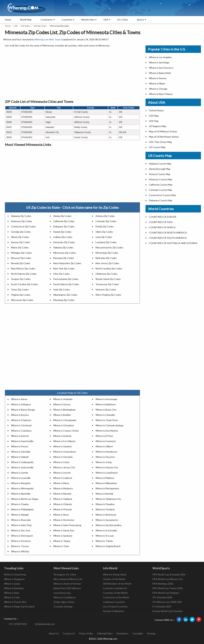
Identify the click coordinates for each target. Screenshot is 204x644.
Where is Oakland (63, 499)
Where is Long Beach (107, 473)
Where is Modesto (63, 488)
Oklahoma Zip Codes (106, 274)
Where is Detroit (20, 436)
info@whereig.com (45, 624)
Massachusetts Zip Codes (109, 247)
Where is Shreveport (22, 536)
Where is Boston (20, 415)
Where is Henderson (106, 452)
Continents (47, 20)
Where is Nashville (21, 494)
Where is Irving (104, 462)
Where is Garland (62, 446)
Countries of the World (115, 593)
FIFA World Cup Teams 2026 (167, 588)
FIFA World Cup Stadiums (166, 593)
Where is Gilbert (104, 446)
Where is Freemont (106, 441)
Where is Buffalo (62, 415)
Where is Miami (157, 83)
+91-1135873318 (18, 624)
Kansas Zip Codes (21, 242)
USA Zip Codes (40, 26)
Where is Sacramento (107, 520)
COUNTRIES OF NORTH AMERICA (168, 233)
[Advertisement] (72, 74)
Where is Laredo (20, 473)
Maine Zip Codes (20, 247)
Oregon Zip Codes (21, 279)
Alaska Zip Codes (62, 216)
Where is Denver (158, 78)
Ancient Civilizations (114, 611)
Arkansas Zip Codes (22, 221)
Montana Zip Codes (64, 258)
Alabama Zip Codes (21, 216)
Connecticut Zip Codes (23, 226)
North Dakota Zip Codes (24, 274)
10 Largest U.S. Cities (65, 574)
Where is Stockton (21, 541)
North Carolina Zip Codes (109, 268)
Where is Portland (105, 509)
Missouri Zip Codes (21, 258)
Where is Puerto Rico (15, 602)
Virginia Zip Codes (21, 295)
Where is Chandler (105, 415)
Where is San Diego (159, 62)
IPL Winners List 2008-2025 (167, 602)
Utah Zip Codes (62, 289)
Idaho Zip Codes (104, 232)
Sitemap (151, 633)
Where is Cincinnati (21, 425)
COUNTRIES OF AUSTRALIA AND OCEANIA (173, 243)
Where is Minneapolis (22, 488)
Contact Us (69, 633)
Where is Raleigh (20, 515)
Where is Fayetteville (22, 441)
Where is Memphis (21, 483)
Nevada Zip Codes (21, 263)
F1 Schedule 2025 (162, 606)
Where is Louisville (21, 478)
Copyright (138, 633)
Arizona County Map (160, 174)
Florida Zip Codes (105, 226)
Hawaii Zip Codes (62, 232)
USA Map (154, 116)
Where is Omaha (20, 504)
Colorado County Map (160, 190)
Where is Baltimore (106, 404)
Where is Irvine (61, 462)
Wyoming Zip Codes (64, 300)
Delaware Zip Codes (64, 226)
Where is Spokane (63, 536)
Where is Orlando (63, 504)
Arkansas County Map (161, 179)
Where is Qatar (12, 584)
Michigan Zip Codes (21, 253)
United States (156, 110)
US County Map (157, 147)
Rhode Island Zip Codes (108, 279)
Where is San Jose (21, 530)
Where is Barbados (14, 588)
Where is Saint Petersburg (67, 525)
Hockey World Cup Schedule (167, 611)
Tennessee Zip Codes (107, 284)
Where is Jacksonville (22, 467)
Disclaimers (122, 633)
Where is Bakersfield (160, 73)
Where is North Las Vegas (25, 499)
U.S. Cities (123, 20)
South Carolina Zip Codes (24, 284)
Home (8, 20)
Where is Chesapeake (65, 420)
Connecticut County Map (162, 195)
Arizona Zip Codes (105, 216)
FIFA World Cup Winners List (168, 579)
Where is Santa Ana (64, 530)
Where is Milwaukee (106, 483)
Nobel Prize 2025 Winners (67, 588)
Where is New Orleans (161, 94)
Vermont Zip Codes (106, 289)
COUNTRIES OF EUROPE (163, 217)
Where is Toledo (104, 541)
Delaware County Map (161, 200)
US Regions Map (158, 126)
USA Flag (154, 121)
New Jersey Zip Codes (107, 263)
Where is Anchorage (106, 399)
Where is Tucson (20, 546)
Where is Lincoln (62, 473)
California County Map (161, 185)
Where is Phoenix (63, 509)
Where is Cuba (12, 597)
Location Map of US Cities (72, 393)
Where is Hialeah (20, 457)
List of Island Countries (115, 606)
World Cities (88, 20)
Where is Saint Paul (21, 525)
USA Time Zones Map (160, 142)
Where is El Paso (104, 436)
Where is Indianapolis (22, 462)
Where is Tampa (62, 541)
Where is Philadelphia (22, 509)
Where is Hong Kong (15, 574)
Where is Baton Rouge (23, 410)
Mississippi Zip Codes (107, 253)
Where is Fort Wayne (64, 441)
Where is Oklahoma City (108, 499)
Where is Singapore (14, 579)
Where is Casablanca (65, 597)
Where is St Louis (105, 536)
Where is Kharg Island (115, 574)
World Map (26, 20)
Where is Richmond (106, 515)
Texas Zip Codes (20, 289)
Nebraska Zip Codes (106, 258)
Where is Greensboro (65, 452)
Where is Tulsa (61, 546)
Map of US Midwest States (163, 131)
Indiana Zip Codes (63, 237)
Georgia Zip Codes (21, 232)
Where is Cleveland (63, 425)
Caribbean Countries (114, 602)
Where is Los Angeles (160, 57)
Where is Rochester (64, 520)
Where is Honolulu (63, 457)
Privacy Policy (86, 633)
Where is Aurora (62, 404)
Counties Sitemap (63, 606)
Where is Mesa (61, 483)
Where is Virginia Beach (108, 546)
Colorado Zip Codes (106, 221)
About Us (54, 633)
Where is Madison (105, 478)
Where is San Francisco (161, 68)
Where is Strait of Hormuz (67, 584)
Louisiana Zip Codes (106, 242)
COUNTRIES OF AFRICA (162, 227)
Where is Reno (61, 515)
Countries (67, 20)
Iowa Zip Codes (104, 237)
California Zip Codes (64, 221)
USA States (26, 26)
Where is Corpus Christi (66, 431)
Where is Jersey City (64, 467)
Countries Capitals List (115, 588)
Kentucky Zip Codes (64, 242)
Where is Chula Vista (107, 420)
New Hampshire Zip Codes (67, 263)
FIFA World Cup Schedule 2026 (169, 574)
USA (16, 26)
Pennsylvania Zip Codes (66, 279)
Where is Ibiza (11, 593)
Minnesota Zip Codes (65, 253)
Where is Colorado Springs (110, 425)
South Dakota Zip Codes (66, 284)
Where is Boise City (106, 410)
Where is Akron (19, 399)
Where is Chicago (158, 89)
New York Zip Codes (64, 268)
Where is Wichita (20, 551)
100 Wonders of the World (117, 584)
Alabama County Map (160, 164)
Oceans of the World (114, 579)
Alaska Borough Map (160, 169)
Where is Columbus (21, 431)
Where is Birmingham (64, 410)
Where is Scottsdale (106, 530)
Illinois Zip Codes (20, 237)
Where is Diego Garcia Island (19, 606)
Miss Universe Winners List (68, 579)
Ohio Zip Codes (62, 274)
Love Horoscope (62, 593)
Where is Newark (62, 494)
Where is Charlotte (21, 420)
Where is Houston (105, 457)
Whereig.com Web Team (47, 39)
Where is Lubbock (63, 478)
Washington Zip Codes (65, 295)
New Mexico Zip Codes (23, 268)
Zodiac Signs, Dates (64, 602)
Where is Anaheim (63, 399)
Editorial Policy (105, 633)
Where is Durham (62, 436)
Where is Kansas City (107, 467)
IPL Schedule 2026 (162, 597)
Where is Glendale (21, 452)
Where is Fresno (20, 446)
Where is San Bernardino (109, 525)
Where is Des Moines (107, 431)
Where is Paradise (105, 504)
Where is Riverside (21, 520)
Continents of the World (116, 597)
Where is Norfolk (104, 494)
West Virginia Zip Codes (108, 295)
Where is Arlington (21, 404)
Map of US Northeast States (164, 137)
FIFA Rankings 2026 (163, 584)
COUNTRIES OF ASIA (161, 222)
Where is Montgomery (107, 488)
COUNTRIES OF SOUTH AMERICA (168, 238)
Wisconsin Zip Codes (22, 300)
